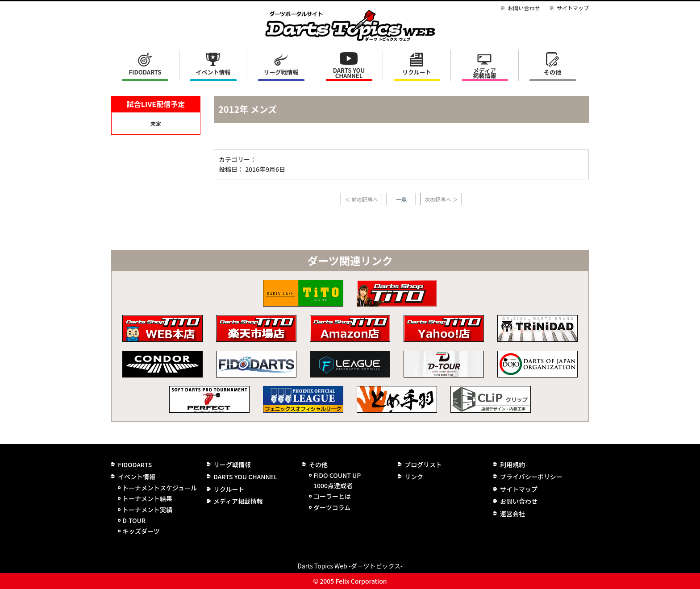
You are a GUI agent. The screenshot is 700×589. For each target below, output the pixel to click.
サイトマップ (573, 8)
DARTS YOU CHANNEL (349, 73)
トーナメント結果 (147, 498)
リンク (414, 477)
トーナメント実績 (147, 510)
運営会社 (512, 514)
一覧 (401, 199)
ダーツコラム (332, 507)
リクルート (417, 72)
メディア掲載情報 (484, 73)
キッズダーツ (141, 531)
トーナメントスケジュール (160, 488)
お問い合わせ (524, 8)
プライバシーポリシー (531, 477)
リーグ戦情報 (232, 465)
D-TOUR (134, 520)
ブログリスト (423, 465)
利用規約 (512, 465)
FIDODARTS (145, 72)
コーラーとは (332, 496)
